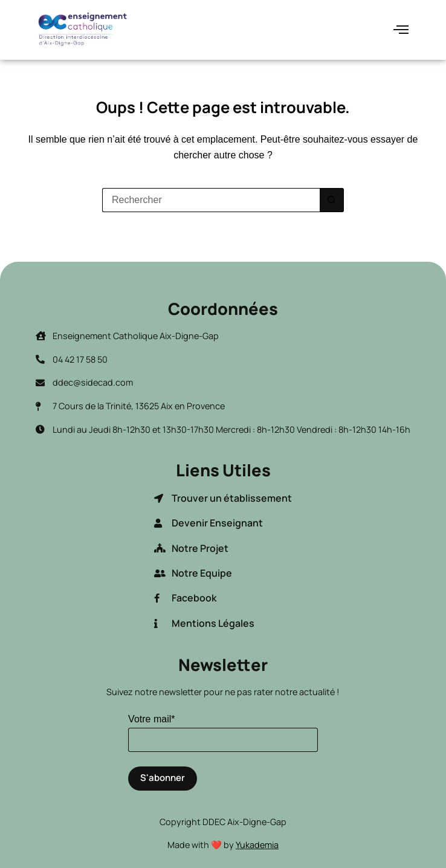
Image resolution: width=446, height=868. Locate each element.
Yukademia (257, 845)
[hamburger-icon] (401, 30)
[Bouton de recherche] (332, 200)
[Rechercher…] (211, 200)
